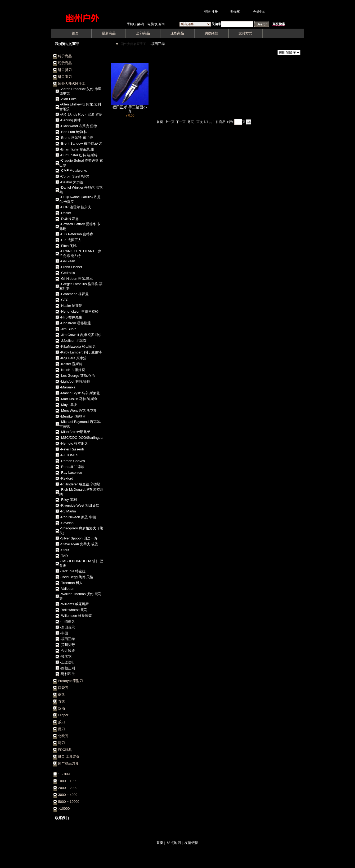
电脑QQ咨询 (156, 24)
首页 (160, 122)
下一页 (181, 122)
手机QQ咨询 (135, 24)
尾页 (191, 122)
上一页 (170, 122)
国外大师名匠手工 (134, 44)
